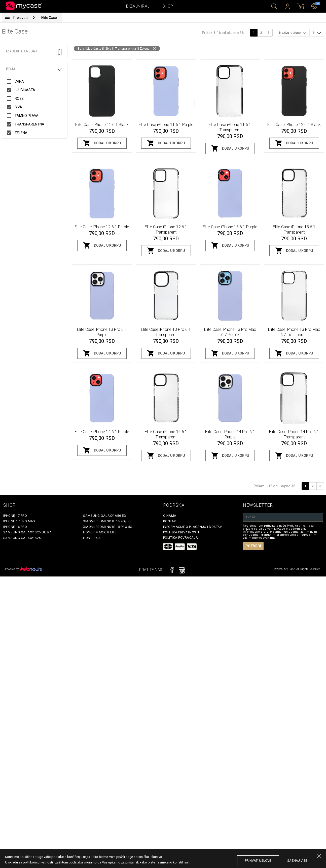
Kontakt (171, 521)
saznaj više (297, 861)
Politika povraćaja (181, 538)
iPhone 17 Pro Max (19, 521)
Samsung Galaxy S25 (22, 538)
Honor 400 (92, 538)
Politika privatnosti (181, 532)
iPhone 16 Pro (15, 527)
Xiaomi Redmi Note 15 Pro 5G (108, 527)
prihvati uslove (258, 861)
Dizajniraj (138, 6)
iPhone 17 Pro (15, 516)
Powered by (23, 569)
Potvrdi (253, 546)
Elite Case (49, 18)
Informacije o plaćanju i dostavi (193, 527)
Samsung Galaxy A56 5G (105, 516)
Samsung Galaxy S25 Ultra (28, 532)
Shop (168, 6)
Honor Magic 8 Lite (100, 532)
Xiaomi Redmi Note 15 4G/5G (107, 521)
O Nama (170, 516)
